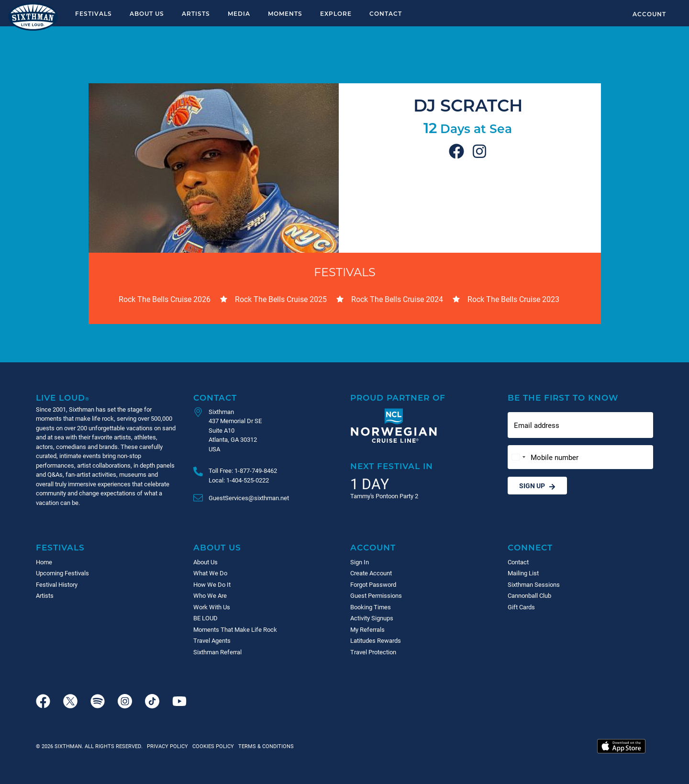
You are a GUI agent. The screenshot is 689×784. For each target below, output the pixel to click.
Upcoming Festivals (62, 573)
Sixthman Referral (217, 652)
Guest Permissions (376, 595)
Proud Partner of (398, 398)
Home (44, 562)
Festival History (57, 584)
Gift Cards (521, 607)
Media (239, 13)
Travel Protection (373, 652)
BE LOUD (206, 618)
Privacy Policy (167, 746)
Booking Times (371, 607)
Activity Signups (372, 618)
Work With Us (212, 607)
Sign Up (537, 486)
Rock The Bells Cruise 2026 (165, 299)
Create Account (371, 573)
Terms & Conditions (265, 746)
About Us (147, 13)
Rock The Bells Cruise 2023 (513, 299)
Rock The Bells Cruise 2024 (397, 299)
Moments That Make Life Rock (235, 629)
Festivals (94, 13)
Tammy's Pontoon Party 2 (384, 496)
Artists (196, 13)
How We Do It (212, 584)
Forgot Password (373, 584)
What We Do (210, 573)
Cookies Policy (212, 746)
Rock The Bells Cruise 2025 (281, 299)
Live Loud (63, 398)
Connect (530, 547)
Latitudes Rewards (376, 640)
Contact (386, 13)
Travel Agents (212, 640)
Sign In (360, 562)
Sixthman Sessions (534, 584)
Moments (285, 13)
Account (649, 14)
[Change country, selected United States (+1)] (518, 457)
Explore (336, 13)
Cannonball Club (529, 595)
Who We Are (210, 595)
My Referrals (367, 629)
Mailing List (523, 573)
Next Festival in (392, 466)
